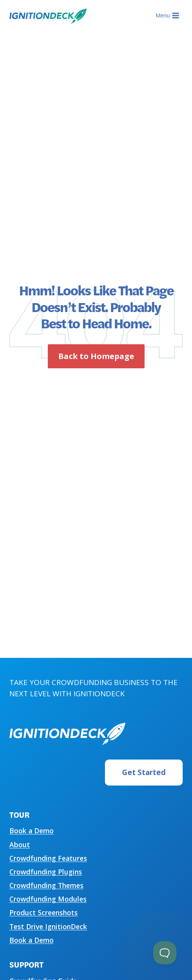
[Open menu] (167, 16)
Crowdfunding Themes (46, 885)
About (20, 845)
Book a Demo (31, 831)
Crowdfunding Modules (48, 899)
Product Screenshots (44, 912)
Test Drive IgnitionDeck (48, 926)
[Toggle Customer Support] (165, 953)
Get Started (144, 772)
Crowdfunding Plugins (46, 872)
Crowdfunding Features (48, 858)
